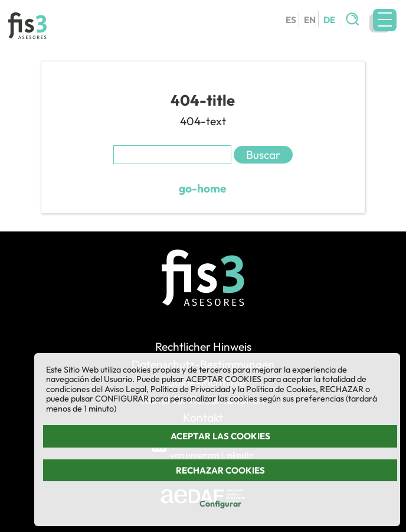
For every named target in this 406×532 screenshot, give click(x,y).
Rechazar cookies (220, 470)
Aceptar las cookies (220, 436)
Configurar (220, 504)
